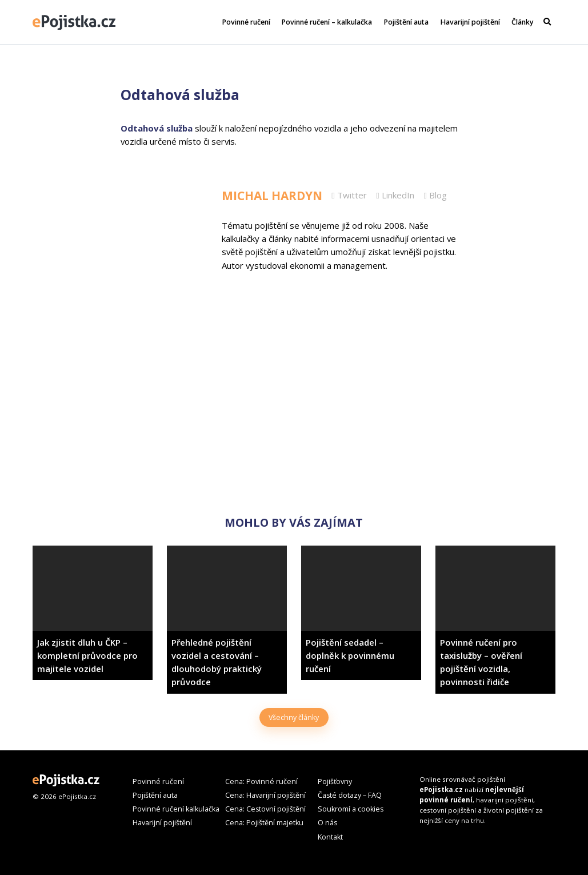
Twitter (349, 195)
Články (523, 22)
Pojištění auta (406, 22)
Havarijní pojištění (470, 22)
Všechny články (294, 717)
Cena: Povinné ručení (261, 781)
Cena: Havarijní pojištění (265, 795)
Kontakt (330, 837)
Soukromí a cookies (351, 809)
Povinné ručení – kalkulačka (327, 22)
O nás (327, 823)
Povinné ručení (246, 22)
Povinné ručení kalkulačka (176, 809)
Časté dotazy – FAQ (350, 795)
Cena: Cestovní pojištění (265, 809)
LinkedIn (395, 195)
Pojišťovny (335, 781)
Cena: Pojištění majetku (264, 823)
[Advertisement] (294, 420)
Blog (435, 195)
